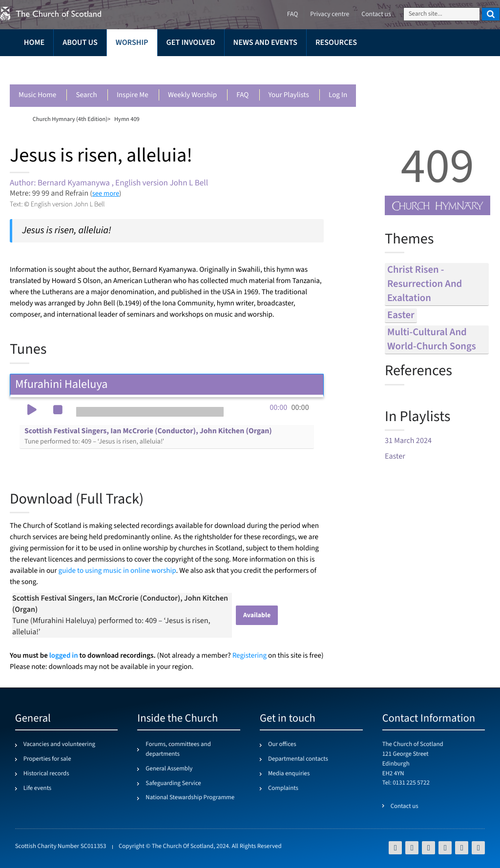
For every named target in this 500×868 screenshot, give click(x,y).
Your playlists (289, 95)
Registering (250, 656)
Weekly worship (192, 95)
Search (86, 95)
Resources (336, 43)
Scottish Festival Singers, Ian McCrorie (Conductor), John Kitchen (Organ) (148, 436)
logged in (64, 656)
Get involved (191, 43)
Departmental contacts (298, 759)
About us (80, 43)
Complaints (283, 788)
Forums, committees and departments (178, 749)
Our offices (282, 745)
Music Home (37, 95)
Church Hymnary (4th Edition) (70, 119)
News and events (265, 43)
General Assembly (169, 769)
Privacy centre (330, 14)
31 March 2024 (408, 441)
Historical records (46, 774)
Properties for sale (47, 759)
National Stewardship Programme (190, 798)
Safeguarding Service (173, 784)
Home (34, 43)
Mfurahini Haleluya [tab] (167, 384)
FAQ (242, 95)
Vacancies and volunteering (59, 745)
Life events (38, 788)
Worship (132, 43)
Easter (395, 456)
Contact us (376, 14)
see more (106, 193)
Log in (338, 95)
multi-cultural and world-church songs (432, 340)
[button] (32, 411)
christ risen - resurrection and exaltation (425, 284)
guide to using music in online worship (117, 571)
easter (401, 315)
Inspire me (133, 95)
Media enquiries (289, 774)
